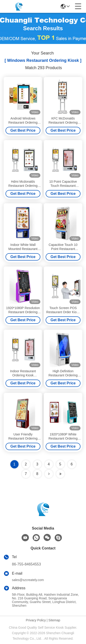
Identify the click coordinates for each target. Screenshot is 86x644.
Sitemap (54, 620)
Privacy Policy (36, 620)
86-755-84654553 (26, 564)
